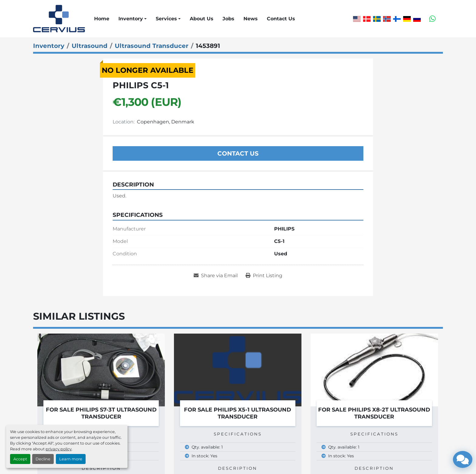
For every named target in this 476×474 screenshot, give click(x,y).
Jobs (228, 19)
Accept (20, 459)
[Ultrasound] (90, 46)
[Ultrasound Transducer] (152, 46)
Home (102, 19)
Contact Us (281, 19)
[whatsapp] (432, 19)
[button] (133, 19)
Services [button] (166, 19)
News (251, 19)
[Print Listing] (264, 276)
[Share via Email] (216, 276)
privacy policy (59, 449)
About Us (202, 19)
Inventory (131, 19)
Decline (43, 459)
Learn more (71, 459)
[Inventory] (49, 46)
